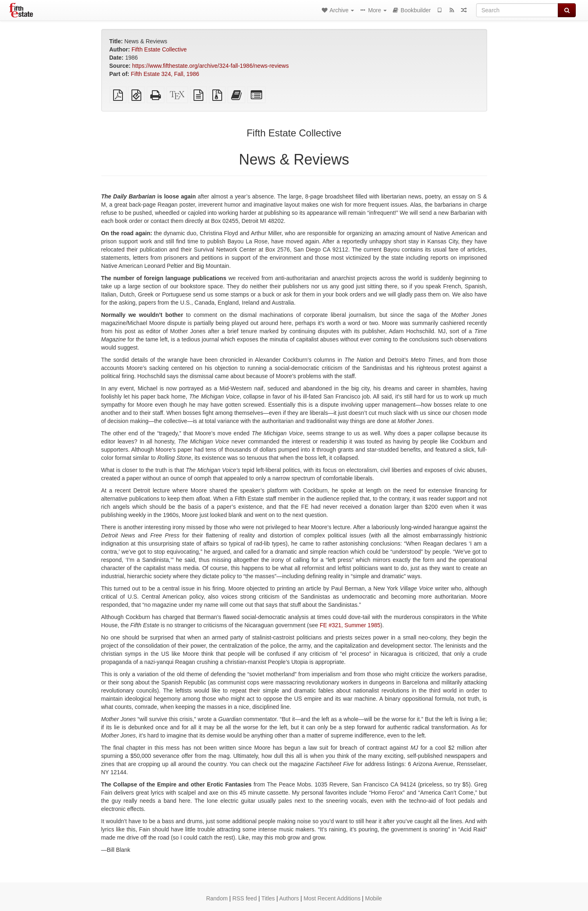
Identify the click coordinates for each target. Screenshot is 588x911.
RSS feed (245, 898)
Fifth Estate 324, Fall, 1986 (165, 74)
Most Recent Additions (332, 898)
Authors (289, 898)
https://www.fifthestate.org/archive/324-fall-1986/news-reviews (211, 66)
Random (217, 898)
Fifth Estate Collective (159, 49)
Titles (268, 898)
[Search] (517, 10)
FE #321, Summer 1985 (350, 625)
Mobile (373, 898)
